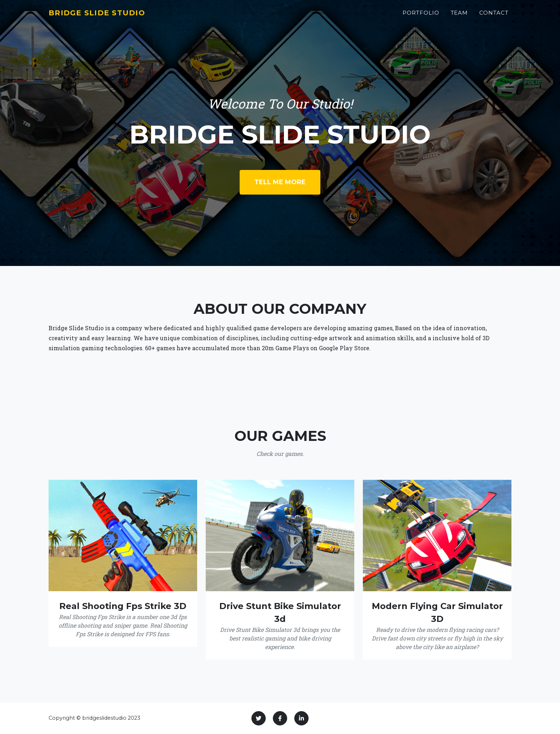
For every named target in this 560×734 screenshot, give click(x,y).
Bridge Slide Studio (105, 17)
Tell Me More (280, 182)
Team (459, 17)
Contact (494, 17)
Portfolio (421, 17)
